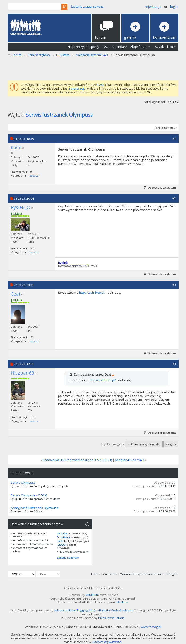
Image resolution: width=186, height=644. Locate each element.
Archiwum (110, 574)
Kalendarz (119, 47)
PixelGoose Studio (111, 618)
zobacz (34, 175)
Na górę (171, 444)
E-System (63, 55)
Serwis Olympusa (23, 483)
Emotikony (63, 537)
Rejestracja (153, 6)
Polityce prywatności (107, 642)
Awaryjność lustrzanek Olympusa (34, 508)
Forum (17, 55)
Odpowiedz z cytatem (160, 188)
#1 (174, 138)
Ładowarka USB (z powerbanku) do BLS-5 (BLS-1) (77, 460)
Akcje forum (139, 47)
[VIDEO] (61, 545)
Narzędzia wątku (165, 128)
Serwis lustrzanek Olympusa (59, 114)
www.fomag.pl (151, 627)
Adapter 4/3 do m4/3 (129, 460)
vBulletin (122, 602)
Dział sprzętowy (39, 55)
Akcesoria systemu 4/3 (92, 55)
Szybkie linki (164, 47)
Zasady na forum (68, 558)
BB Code (62, 533)
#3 (174, 285)
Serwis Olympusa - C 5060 (29, 495)
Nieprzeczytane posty (83, 47)
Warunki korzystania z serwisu (142, 574)
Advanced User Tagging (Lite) (75, 610)
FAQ (106, 47)
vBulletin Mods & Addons (115, 610)
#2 (174, 198)
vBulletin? (93, 595)
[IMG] (60, 541)
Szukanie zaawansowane (87, 6)
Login (174, 6)
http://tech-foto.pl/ (92, 293)
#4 (174, 364)
